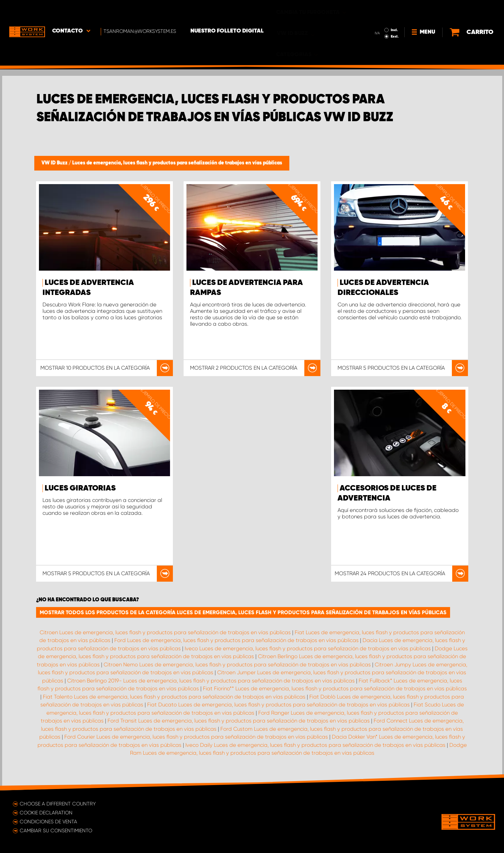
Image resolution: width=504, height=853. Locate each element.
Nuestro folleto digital (227, 11)
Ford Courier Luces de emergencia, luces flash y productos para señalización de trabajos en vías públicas (196, 737)
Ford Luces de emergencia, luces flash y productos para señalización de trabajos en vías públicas (236, 640)
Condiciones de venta (48, 822)
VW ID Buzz (55, 163)
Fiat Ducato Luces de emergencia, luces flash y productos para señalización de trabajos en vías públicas (278, 705)
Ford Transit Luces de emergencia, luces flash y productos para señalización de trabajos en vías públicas (239, 721)
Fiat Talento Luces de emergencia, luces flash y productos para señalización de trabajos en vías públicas (174, 697)
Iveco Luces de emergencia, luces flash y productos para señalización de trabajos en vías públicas (308, 649)
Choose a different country (58, 804)
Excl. (395, 16)
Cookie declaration (46, 813)
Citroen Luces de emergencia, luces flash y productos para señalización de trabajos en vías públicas (165, 632)
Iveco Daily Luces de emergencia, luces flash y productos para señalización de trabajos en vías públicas (315, 745)
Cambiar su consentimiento (56, 830)
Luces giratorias (80, 488)
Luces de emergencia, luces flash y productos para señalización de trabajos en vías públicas (177, 163)
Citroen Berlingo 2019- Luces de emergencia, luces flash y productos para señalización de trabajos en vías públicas (211, 681)
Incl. (394, 10)
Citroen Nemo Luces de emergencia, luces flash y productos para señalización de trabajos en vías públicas (237, 665)
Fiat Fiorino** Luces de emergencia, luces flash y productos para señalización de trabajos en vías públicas (335, 689)
